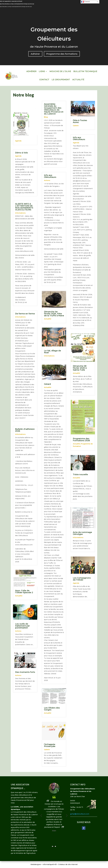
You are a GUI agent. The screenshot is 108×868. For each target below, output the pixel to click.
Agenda (18, 141)
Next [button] (67, 816)
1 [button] (52, 846)
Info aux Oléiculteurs (50, 176)
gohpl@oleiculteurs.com (80, 814)
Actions (18, 631)
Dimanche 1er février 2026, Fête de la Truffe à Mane (54, 314)
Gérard (47, 384)
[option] (46, 804)
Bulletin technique (85, 71)
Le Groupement (61, 80)
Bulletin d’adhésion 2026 (25, 430)
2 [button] (54, 846)
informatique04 (49, 864)
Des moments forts (25, 672)
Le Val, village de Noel (52, 352)
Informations (20, 213)
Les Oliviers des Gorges (52, 709)
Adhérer (35, 54)
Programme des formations (62, 54)
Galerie (47, 750)
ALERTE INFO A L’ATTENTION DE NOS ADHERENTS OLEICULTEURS (24, 207)
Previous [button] (41, 816)
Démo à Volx (22, 153)
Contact (44, 80)
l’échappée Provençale (50, 745)
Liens (42, 71)
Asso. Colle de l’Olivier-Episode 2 (24, 592)
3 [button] (55, 846)
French (86, 2)
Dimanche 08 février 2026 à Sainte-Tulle (80, 368)
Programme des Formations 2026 (81, 440)
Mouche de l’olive (60, 71)
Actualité (78, 80)
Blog (46, 117)
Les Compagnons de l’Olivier (82, 579)
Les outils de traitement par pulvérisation (22, 626)
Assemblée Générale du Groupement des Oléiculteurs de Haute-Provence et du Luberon (54, 109)
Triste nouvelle (80, 475)
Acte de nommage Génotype (82, 533)
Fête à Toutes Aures (80, 121)
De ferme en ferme (25, 314)
